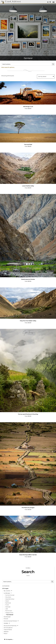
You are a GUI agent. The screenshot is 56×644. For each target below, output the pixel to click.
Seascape (8, 607)
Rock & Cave (9, 611)
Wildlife (6, 623)
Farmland (10, 615)
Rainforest (8, 603)
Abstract (6, 632)
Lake (7, 609)
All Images (5, 588)
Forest (7, 605)
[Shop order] (46, 77)
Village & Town (9, 613)
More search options (8, 67)
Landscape (7, 593)
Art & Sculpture (8, 628)
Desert (7, 601)
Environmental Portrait (10, 621)
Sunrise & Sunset (10, 595)
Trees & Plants (8, 630)
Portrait (6, 619)
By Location (7, 591)
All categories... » (9, 639)
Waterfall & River (10, 599)
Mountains (8, 597)
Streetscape (7, 617)
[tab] (28, 639)
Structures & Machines (10, 626)
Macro (6, 633)
